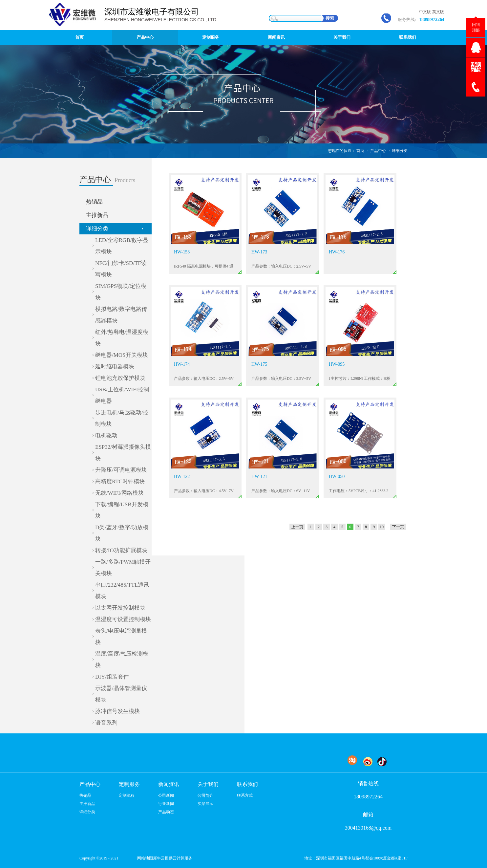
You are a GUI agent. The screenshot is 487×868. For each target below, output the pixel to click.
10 (382, 527)
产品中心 (378, 151)
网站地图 (144, 858)
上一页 (297, 527)
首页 (79, 37)
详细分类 (400, 151)
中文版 (425, 12)
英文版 (438, 12)
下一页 (398, 527)
